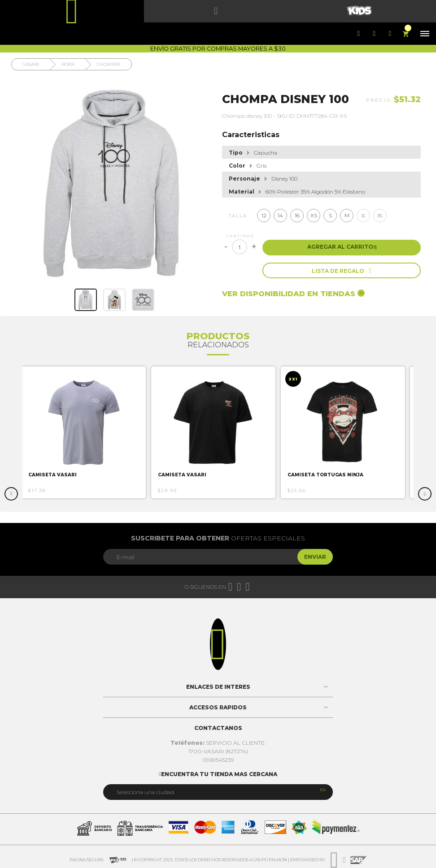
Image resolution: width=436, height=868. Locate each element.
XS (314, 215)
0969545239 (218, 760)
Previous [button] (11, 494)
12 (264, 215)
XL (380, 215)
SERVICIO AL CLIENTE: (218, 743)
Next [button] (425, 494)
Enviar (315, 557)
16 (297, 215)
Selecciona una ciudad (145, 792)
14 (280, 215)
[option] (88, 432)
